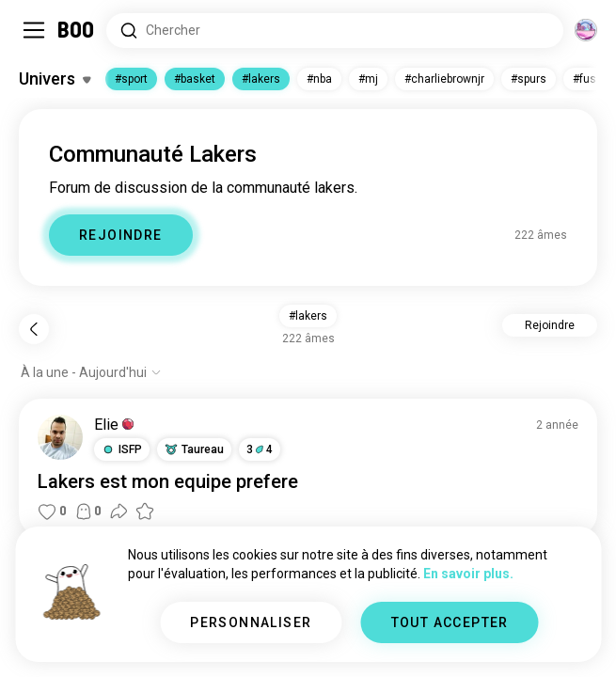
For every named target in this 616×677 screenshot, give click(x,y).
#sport (131, 79)
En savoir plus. (468, 574)
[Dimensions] (586, 30)
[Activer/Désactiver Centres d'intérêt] (55, 79)
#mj (368, 79)
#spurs (529, 79)
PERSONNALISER (251, 622)
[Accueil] (77, 30)
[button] (122, 449)
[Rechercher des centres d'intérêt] (335, 31)
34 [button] (260, 449)
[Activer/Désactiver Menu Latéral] (34, 30)
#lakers (261, 79)
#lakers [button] (308, 316)
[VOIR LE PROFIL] (60, 437)
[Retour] (34, 329)
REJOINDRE (121, 235)
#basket (195, 79)
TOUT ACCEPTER (450, 622)
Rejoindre (550, 325)
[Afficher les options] (91, 372)
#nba (319, 79)
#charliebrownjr (444, 79)
